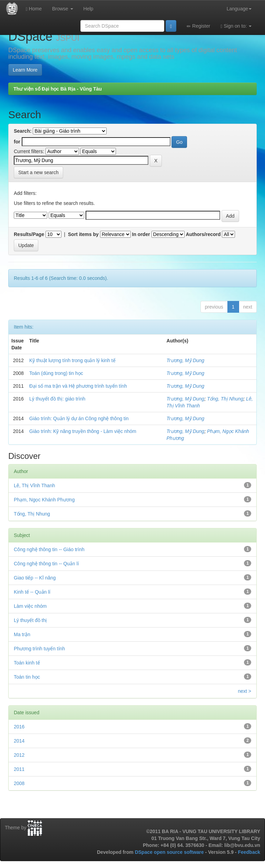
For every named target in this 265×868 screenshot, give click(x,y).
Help (89, 9)
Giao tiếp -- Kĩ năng (35, 578)
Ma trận (22, 634)
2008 (19, 783)
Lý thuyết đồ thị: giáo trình (57, 399)
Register (198, 26)
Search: (23, 131)
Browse (63, 9)
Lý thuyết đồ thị (30, 620)
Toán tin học (27, 677)
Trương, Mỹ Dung (186, 360)
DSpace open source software (170, 852)
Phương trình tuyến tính (39, 649)
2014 (19, 741)
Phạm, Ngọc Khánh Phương (44, 500)
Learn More (25, 70)
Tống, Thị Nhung (225, 399)
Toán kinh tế (27, 663)
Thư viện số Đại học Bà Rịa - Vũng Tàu (58, 89)
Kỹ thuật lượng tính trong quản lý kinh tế (72, 360)
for (17, 142)
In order (141, 234)
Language (239, 9)
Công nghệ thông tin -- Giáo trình (49, 549)
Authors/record (203, 234)
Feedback (249, 852)
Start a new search (38, 172)
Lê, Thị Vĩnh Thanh (34, 485)
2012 (19, 755)
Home (34, 9)
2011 (19, 769)
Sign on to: (236, 26)
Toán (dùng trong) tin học (56, 373)
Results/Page (29, 234)
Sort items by (83, 234)
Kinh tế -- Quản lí (32, 592)
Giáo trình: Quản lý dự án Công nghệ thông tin (79, 418)
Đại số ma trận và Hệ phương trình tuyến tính (78, 386)
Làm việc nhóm (30, 606)
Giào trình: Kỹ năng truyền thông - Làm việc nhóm (83, 431)
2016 (19, 727)
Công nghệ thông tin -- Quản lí (46, 564)
